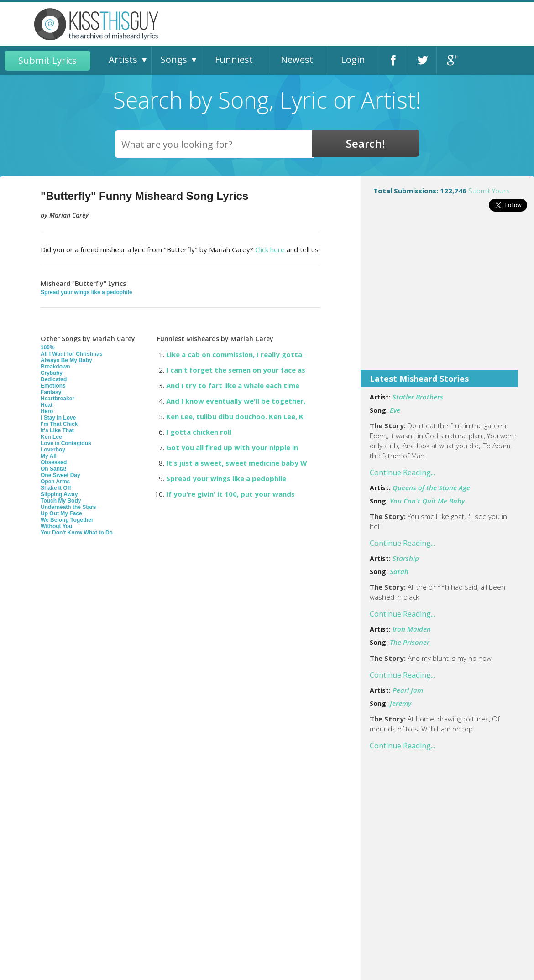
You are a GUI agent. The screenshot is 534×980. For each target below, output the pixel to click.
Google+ (451, 60)
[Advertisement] (447, 297)
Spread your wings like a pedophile (86, 292)
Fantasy (51, 392)
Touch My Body (61, 501)
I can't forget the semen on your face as (236, 370)
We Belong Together (67, 520)
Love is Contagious (66, 443)
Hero (47, 411)
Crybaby (52, 373)
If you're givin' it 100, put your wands (230, 494)
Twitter (422, 60)
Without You (56, 526)
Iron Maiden (412, 629)
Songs (174, 60)
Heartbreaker (58, 399)
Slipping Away (59, 494)
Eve (395, 410)
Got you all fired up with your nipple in (232, 447)
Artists (123, 60)
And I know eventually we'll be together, (236, 401)
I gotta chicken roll (199, 432)
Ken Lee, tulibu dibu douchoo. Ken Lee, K (235, 416)
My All (49, 456)
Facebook (393, 60)
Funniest (234, 60)
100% (48, 347)
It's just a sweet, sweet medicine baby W (237, 463)
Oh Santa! (54, 469)
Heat (47, 405)
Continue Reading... (402, 472)
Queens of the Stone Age (431, 487)
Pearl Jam (408, 690)
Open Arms (55, 482)
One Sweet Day (60, 475)
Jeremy (400, 703)
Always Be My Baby (66, 360)
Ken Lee (51, 437)
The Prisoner (410, 642)
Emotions (53, 386)
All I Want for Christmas (72, 354)
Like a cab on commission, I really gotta (234, 354)
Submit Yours (489, 191)
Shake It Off (56, 488)
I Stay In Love (58, 418)
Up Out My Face (61, 513)
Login (353, 60)
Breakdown (55, 367)
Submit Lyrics (47, 60)
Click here (270, 249)
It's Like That (57, 430)
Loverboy (53, 450)
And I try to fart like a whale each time (233, 385)
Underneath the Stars (68, 507)
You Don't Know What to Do (77, 533)
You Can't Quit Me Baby (427, 501)
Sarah (399, 571)
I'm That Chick (59, 424)
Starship (406, 558)
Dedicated (54, 379)
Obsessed (54, 462)
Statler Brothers (418, 397)
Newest (297, 60)
